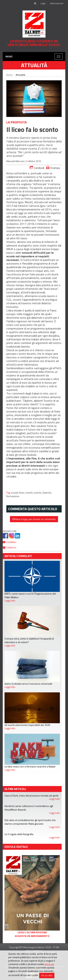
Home (9, 75)
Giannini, (47, 493)
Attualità (34, 65)
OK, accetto (47, 975)
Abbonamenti (57, 3)
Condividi (37, 168)
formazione (13, 496)
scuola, (15, 493)
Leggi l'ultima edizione (32, 932)
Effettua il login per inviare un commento (34, 519)
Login (43, 3)
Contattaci (10, 542)
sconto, (38, 493)
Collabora (9, 547)
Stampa (53, 168)
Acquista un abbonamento (32, 936)
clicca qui (49, 964)
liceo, (22, 493)
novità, (29, 493)
